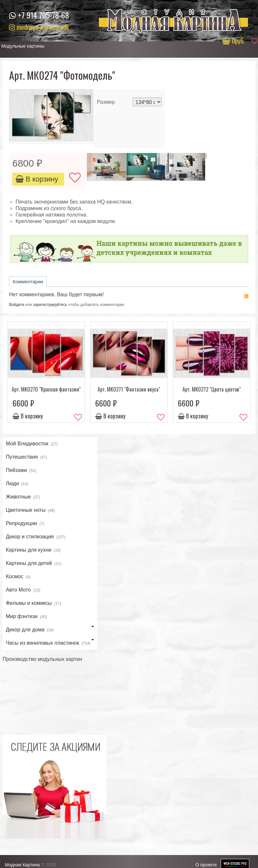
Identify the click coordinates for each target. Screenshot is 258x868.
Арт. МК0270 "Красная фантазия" (46, 389)
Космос (18, 577)
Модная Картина (22, 865)
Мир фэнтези (26, 617)
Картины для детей (34, 564)
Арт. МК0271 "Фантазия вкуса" (129, 389)
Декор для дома (50, 630)
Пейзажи (21, 471)
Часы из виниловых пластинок (50, 643)
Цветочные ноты (30, 510)
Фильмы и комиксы (34, 604)
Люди (17, 484)
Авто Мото (23, 590)
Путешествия (27, 457)
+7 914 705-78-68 (43, 15)
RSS (246, 296)
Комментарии (28, 282)
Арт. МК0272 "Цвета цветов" (212, 389)
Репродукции (25, 524)
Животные (23, 497)
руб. (234, 40)
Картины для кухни (33, 550)
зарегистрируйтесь (50, 305)
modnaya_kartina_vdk (39, 27)
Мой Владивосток (32, 444)
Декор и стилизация (36, 537)
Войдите (17, 305)
